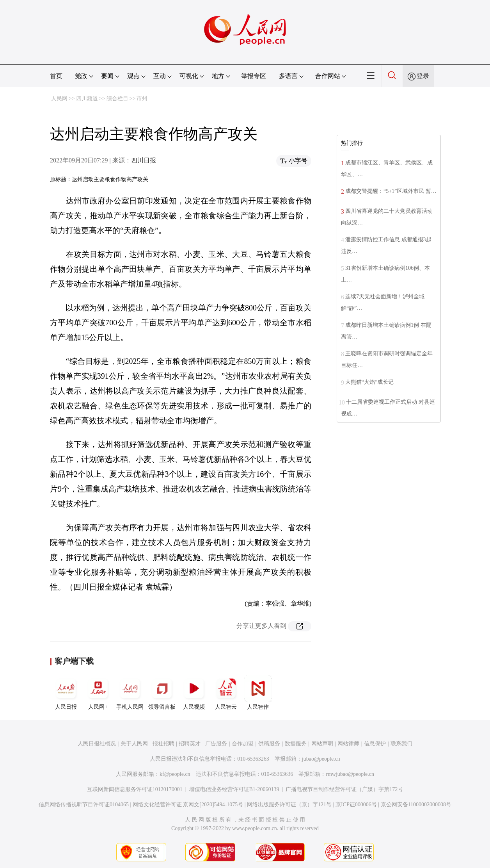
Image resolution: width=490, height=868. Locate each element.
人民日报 (66, 692)
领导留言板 (162, 692)
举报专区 (254, 76)
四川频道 (87, 99)
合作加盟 (243, 744)
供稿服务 (269, 744)
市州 (142, 99)
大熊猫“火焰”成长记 (369, 382)
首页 (56, 76)
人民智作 (258, 692)
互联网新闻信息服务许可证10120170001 (135, 789)
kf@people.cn (175, 774)
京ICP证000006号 (356, 805)
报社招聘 (163, 744)
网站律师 (348, 744)
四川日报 (144, 160)
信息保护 (375, 744)
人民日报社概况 (97, 744)
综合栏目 (117, 99)
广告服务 (216, 744)
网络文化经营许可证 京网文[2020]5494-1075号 (188, 805)
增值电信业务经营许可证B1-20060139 (234, 789)
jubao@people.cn (321, 759)
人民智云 (226, 692)
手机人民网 (130, 692)
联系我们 (401, 744)
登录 (423, 76)
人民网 (59, 99)
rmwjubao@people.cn (350, 774)
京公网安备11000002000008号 (416, 805)
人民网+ (98, 692)
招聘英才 (190, 744)
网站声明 (322, 744)
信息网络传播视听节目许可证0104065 (84, 805)
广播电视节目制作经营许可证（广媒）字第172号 (344, 789)
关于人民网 (134, 744)
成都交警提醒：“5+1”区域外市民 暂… (391, 191)
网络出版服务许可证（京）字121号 (289, 805)
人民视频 (194, 692)
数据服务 (296, 744)
